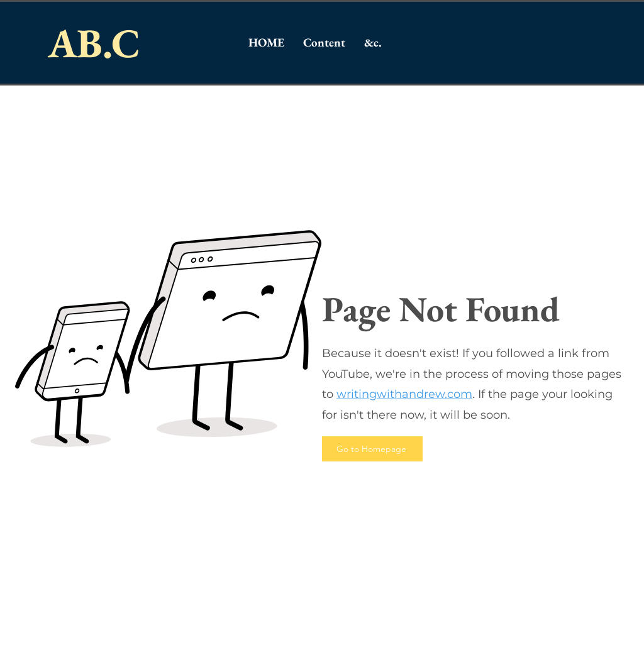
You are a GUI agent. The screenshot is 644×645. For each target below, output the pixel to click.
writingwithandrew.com (404, 394)
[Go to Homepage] (372, 449)
